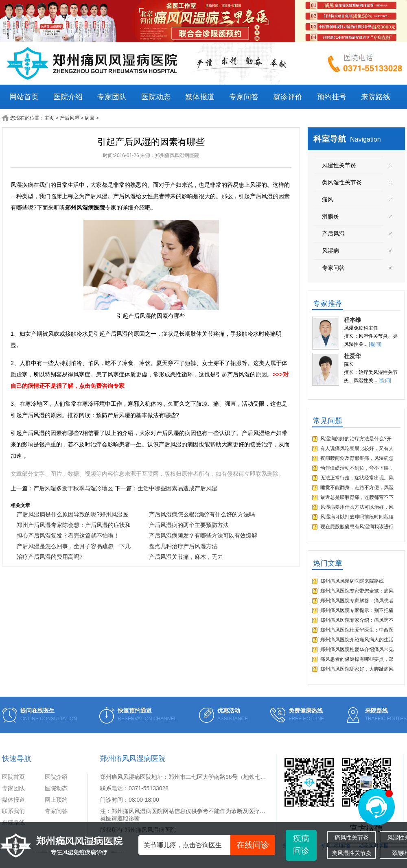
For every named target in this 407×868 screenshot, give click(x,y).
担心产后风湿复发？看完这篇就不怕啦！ (68, 536)
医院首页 (13, 777)
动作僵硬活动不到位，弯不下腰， (357, 468)
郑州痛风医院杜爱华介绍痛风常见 (357, 649)
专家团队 (112, 97)
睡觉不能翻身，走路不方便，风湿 (357, 488)
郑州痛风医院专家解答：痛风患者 (357, 601)
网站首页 (24, 97)
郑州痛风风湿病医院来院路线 (352, 581)
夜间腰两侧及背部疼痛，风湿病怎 (357, 458)
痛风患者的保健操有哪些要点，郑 (357, 659)
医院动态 (156, 97)
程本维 (352, 320)
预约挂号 (332, 97)
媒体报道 (200, 97)
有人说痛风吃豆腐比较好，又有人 (357, 448)
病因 (90, 118)
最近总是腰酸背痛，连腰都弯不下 (357, 497)
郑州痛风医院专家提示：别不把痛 (357, 610)
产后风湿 (70, 118)
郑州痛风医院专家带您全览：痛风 (357, 591)
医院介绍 (68, 97)
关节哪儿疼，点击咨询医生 (209, 845)
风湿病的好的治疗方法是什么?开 (356, 439)
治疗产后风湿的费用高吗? (50, 557)
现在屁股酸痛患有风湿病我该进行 (357, 527)
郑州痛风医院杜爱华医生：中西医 (357, 630)
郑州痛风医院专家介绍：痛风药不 (357, 620)
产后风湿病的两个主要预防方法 (189, 525)
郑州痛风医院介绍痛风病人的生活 (357, 640)
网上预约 (56, 800)
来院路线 (376, 97)
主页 (49, 118)
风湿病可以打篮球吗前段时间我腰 (357, 517)
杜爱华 (352, 356)
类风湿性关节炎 (352, 853)
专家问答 (244, 97)
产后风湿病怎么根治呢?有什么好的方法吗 (202, 514)
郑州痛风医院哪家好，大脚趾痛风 (357, 669)
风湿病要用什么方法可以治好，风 (357, 507)
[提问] (375, 344)
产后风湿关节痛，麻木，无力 (186, 557)
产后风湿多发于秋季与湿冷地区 (73, 488)
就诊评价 (288, 97)
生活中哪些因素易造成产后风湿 (177, 488)
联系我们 (13, 811)
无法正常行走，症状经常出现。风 (357, 478)
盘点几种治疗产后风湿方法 (183, 546)
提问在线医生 (37, 711)
